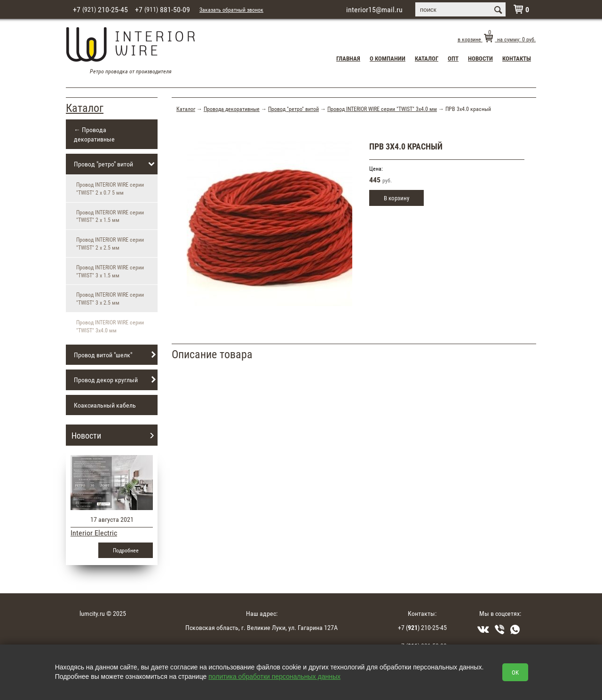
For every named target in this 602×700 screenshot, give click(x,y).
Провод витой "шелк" (116, 355)
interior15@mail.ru (374, 9)
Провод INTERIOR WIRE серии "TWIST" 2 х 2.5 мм (110, 243)
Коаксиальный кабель (105, 405)
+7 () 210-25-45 (422, 627)
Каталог (427, 58)
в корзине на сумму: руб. (497, 39)
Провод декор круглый (116, 380)
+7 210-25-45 (100, 9)
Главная (348, 58)
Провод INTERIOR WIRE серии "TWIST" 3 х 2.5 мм (110, 298)
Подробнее (126, 550)
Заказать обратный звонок (231, 9)
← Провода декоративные (94, 134)
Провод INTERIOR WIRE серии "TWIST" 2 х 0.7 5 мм (110, 188)
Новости (480, 58)
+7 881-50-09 (162, 9)
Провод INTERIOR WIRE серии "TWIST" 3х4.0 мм (382, 109)
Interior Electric (94, 533)
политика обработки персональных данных (274, 676)
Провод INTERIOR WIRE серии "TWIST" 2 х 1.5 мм (110, 216)
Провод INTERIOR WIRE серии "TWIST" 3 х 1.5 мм (110, 271)
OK (515, 672)
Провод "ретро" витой (116, 164)
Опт (453, 58)
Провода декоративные (232, 109)
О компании (388, 58)
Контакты (517, 58)
